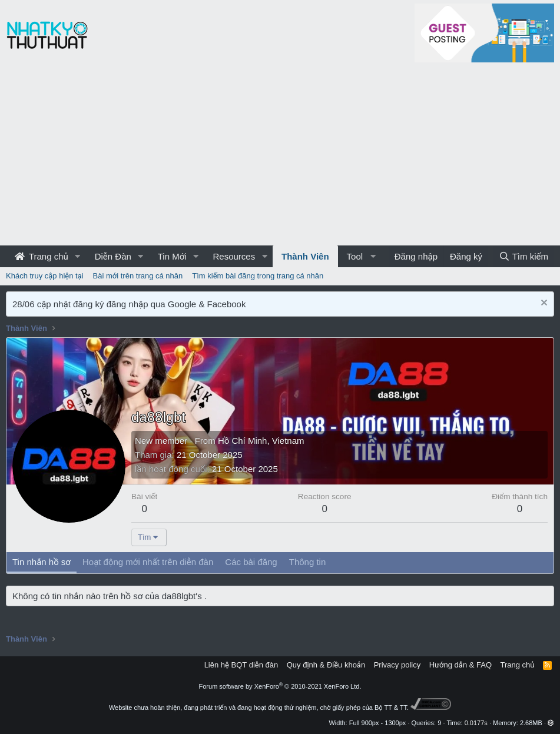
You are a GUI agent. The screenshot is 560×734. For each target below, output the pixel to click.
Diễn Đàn (113, 256)
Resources (234, 256)
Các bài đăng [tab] (251, 562)
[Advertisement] (280, 157)
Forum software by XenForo (280, 686)
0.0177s (476, 723)
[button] (78, 256)
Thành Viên (305, 256)
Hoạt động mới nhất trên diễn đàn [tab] (148, 562)
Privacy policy (397, 665)
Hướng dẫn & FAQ (460, 665)
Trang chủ (42, 256)
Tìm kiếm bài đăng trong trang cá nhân (258, 276)
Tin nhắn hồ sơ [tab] (42, 562)
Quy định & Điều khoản (326, 665)
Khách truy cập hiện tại (45, 276)
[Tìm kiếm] (523, 256)
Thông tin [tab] (308, 562)
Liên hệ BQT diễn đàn (241, 665)
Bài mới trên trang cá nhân (138, 276)
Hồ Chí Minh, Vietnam (261, 441)
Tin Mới (172, 256)
